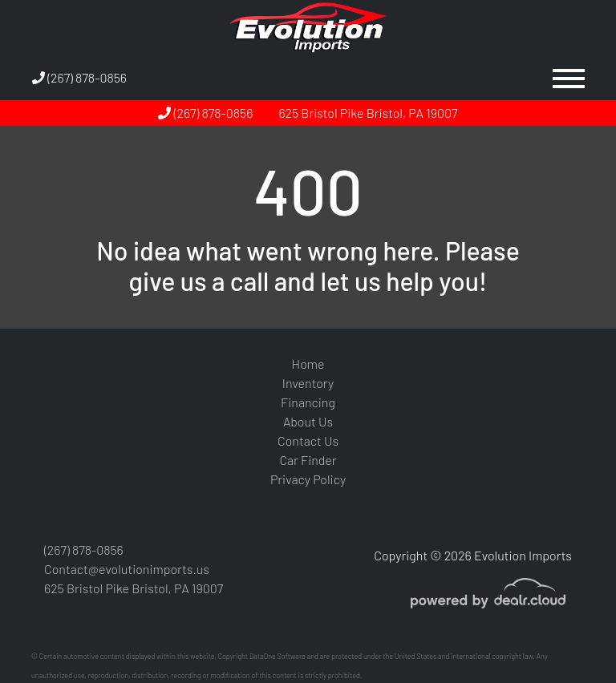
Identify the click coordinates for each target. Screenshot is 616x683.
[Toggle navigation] (569, 78)
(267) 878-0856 (79, 77)
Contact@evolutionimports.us (127, 569)
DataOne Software (278, 656)
